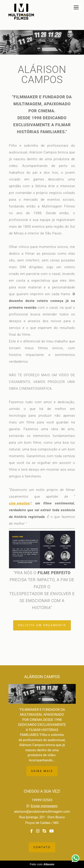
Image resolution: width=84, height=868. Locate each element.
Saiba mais (42, 771)
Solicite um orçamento (42, 625)
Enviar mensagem (44, 806)
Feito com (42, 864)
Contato (42, 847)
